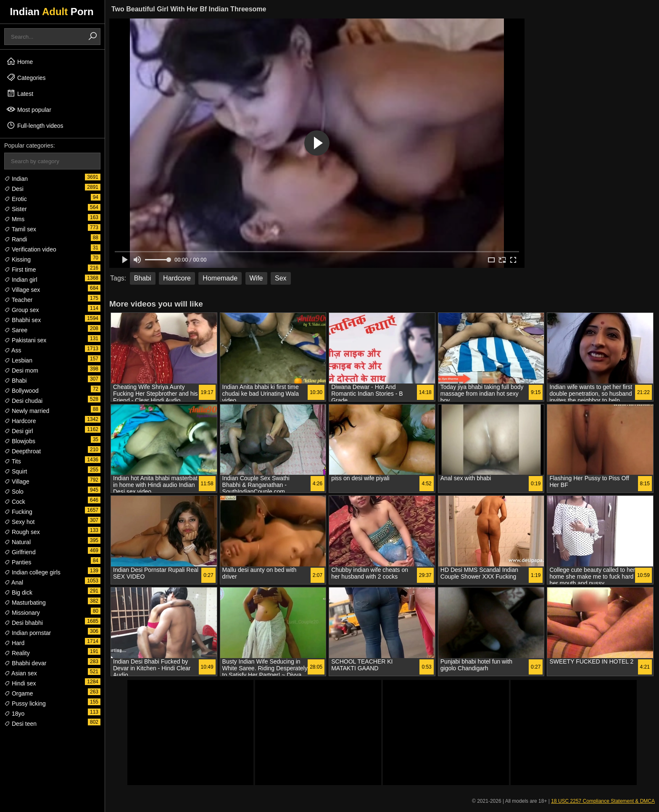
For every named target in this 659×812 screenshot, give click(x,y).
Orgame (18, 693)
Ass (13, 350)
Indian (16, 179)
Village (17, 481)
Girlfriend (20, 552)
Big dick (18, 592)
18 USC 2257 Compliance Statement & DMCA (603, 801)
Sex (281, 278)
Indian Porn (51, 12)
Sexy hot (19, 522)
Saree (16, 330)
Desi (14, 189)
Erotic (16, 199)
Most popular (29, 109)
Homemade (220, 278)
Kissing (17, 259)
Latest (20, 93)
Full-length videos (35, 125)
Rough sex (22, 532)
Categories (26, 77)
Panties (18, 562)
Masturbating (25, 603)
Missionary (22, 613)
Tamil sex (20, 229)
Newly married (27, 411)
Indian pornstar (28, 633)
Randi (16, 239)
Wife (256, 278)
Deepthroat (22, 451)
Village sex (22, 290)
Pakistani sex (25, 340)
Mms (14, 219)
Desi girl (18, 431)
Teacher (18, 300)
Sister (16, 209)
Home (20, 61)
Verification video (30, 249)
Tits (13, 461)
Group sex (21, 310)
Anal (14, 582)
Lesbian (18, 360)
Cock (15, 502)
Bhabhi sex (22, 320)
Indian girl (21, 280)
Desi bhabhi (24, 623)
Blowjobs (20, 441)
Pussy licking (25, 704)
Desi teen (20, 724)
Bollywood (21, 391)
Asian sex (21, 673)
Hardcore (20, 421)
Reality (17, 653)
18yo (14, 714)
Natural (17, 542)
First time (20, 270)
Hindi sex (20, 683)
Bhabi (16, 381)
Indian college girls (32, 572)
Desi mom (21, 370)
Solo (14, 492)
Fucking (18, 512)
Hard (14, 643)
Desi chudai (23, 401)
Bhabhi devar (25, 663)
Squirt (16, 471)
